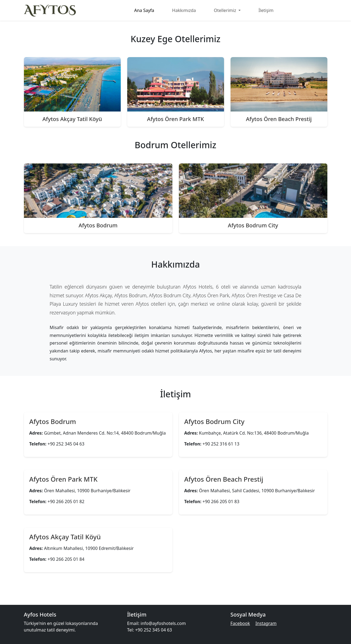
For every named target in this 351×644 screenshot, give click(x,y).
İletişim (266, 10)
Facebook (240, 623)
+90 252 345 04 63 (66, 444)
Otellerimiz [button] (226, 10)
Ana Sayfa (144, 10)
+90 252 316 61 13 (221, 444)
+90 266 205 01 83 (221, 501)
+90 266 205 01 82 (66, 501)
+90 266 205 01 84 (66, 559)
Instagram (266, 623)
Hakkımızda (184, 10)
